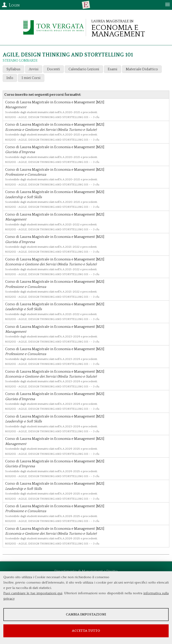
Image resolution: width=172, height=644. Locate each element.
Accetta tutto (86, 631)
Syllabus (13, 69)
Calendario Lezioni (84, 69)
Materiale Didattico (142, 69)
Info (10, 78)
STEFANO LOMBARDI (20, 60)
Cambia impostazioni (86, 614)
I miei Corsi (31, 78)
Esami (113, 69)
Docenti (54, 69)
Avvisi (34, 69)
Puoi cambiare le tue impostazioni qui (33, 593)
